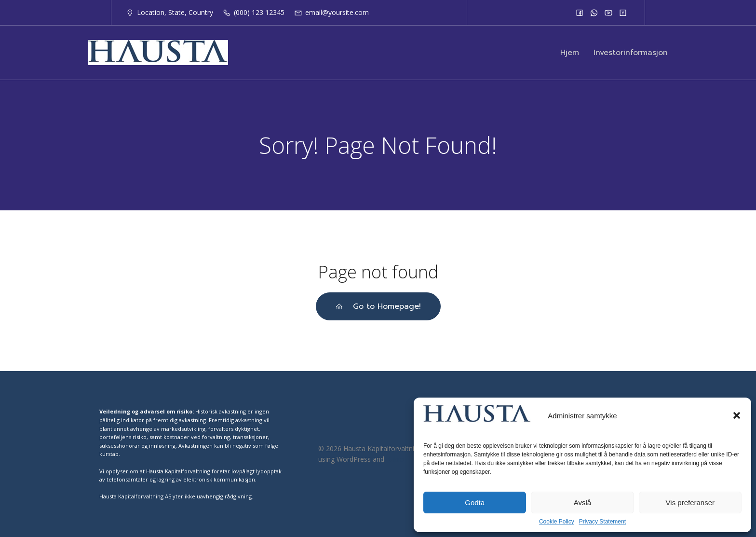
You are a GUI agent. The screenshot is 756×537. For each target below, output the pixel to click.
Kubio (395, 459)
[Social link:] (580, 13)
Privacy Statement (602, 522)
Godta (475, 503)
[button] (737, 415)
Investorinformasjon (631, 53)
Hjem (570, 53)
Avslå (582, 503)
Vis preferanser (690, 503)
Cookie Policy (557, 522)
